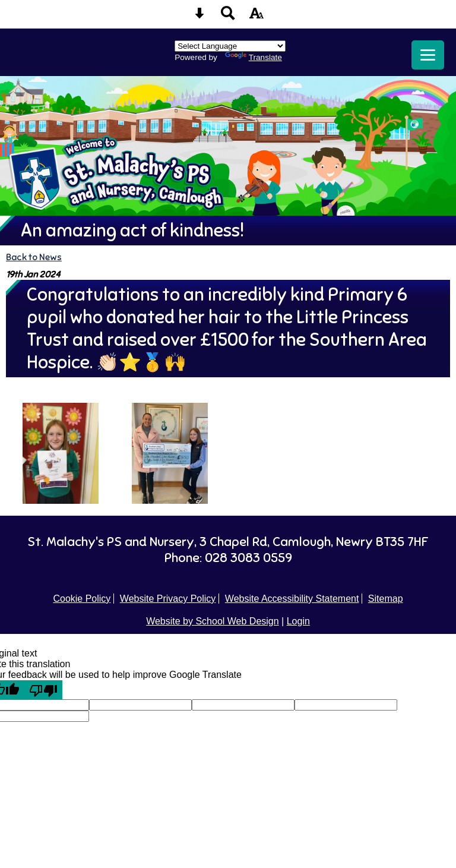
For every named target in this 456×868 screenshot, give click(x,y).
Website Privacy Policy (168, 599)
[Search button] (228, 17)
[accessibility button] (256, 17)
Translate (254, 57)
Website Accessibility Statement (292, 599)
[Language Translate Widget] (230, 46)
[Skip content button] (199, 17)
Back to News (34, 257)
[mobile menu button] (428, 55)
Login (298, 621)
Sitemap (386, 599)
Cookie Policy (82, 599)
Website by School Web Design (213, 621)
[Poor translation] (43, 690)
